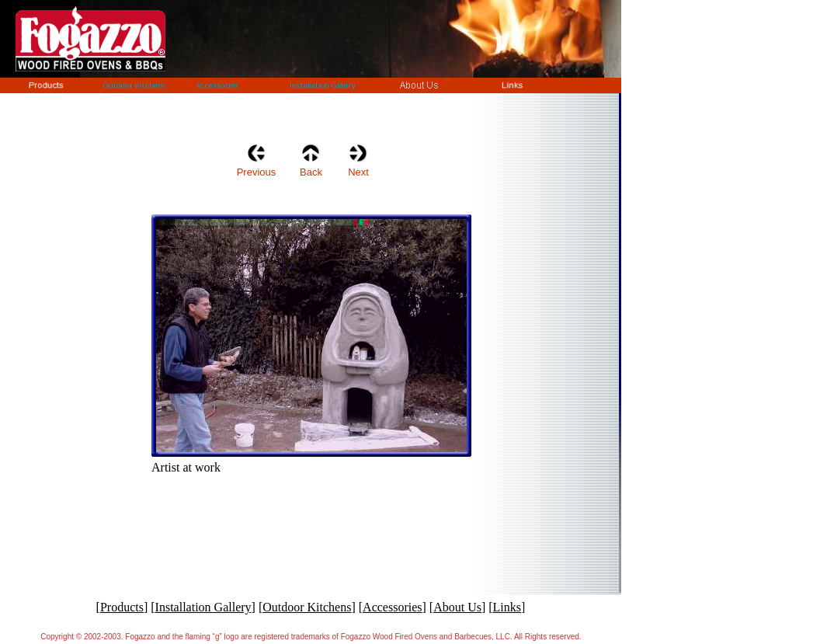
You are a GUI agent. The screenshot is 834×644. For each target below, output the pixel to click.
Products (122, 607)
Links (507, 607)
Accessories (392, 607)
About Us (457, 607)
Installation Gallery (203, 607)
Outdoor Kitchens (307, 607)
